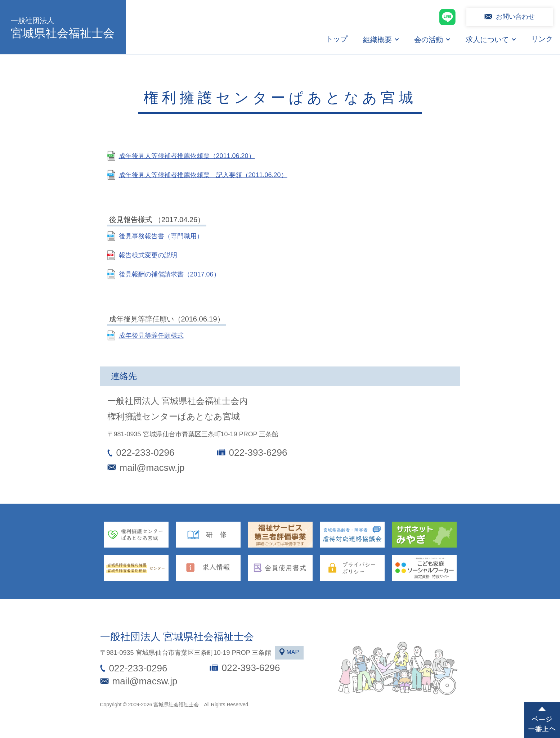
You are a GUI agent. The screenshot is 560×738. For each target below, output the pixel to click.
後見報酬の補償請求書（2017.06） (169, 274)
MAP (293, 652)
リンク (542, 39)
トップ (337, 39)
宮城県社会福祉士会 (63, 27)
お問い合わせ (515, 17)
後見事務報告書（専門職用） (161, 236)
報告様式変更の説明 (148, 255)
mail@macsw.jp (152, 468)
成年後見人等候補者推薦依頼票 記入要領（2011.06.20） (203, 175)
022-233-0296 (145, 453)
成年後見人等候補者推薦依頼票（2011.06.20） (187, 156)
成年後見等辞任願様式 (151, 336)
